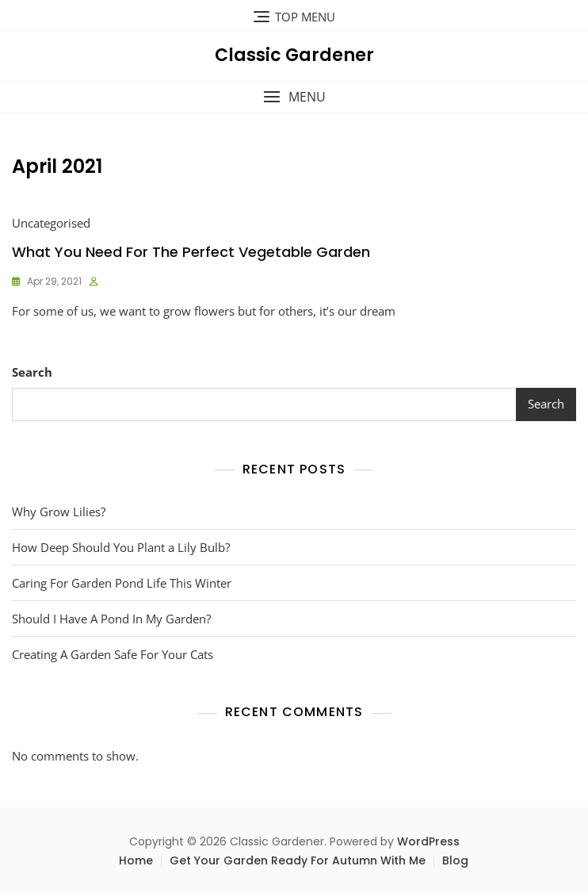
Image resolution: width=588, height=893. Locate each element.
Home (136, 860)
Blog (455, 860)
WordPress (428, 841)
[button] (294, 97)
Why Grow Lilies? (59, 512)
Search (32, 372)
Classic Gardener (294, 55)
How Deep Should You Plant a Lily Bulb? (121, 547)
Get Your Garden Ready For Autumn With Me (298, 860)
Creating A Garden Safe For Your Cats (113, 654)
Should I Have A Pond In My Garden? (111, 619)
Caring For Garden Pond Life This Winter (122, 583)
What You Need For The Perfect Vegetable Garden (191, 252)
